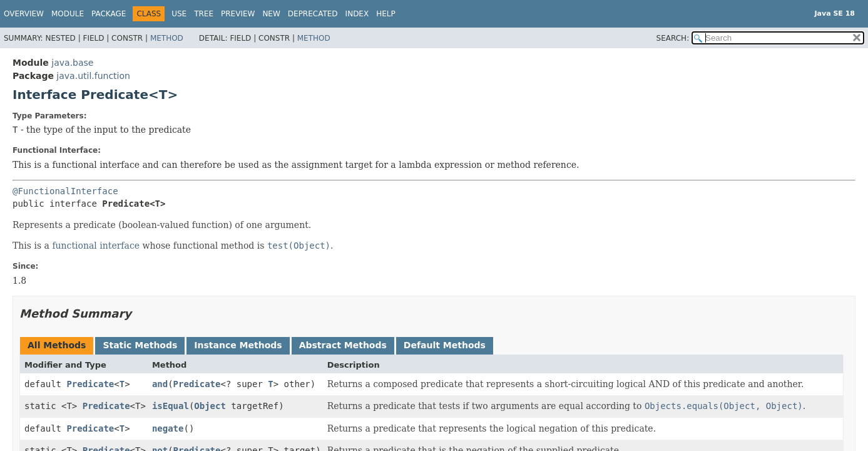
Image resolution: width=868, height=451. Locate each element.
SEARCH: (673, 38)
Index (357, 14)
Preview (238, 14)
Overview (24, 14)
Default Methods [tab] (445, 345)
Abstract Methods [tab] (343, 345)
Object (210, 406)
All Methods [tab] (57, 345)
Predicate (90, 384)
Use (179, 14)
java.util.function (93, 76)
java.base (72, 63)
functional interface (96, 246)
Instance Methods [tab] (238, 345)
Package (109, 14)
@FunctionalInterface (65, 191)
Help (386, 14)
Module (68, 14)
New (271, 14)
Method (167, 38)
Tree (204, 14)
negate (168, 428)
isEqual (171, 406)
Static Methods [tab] (140, 345)
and (160, 384)
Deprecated (313, 14)
